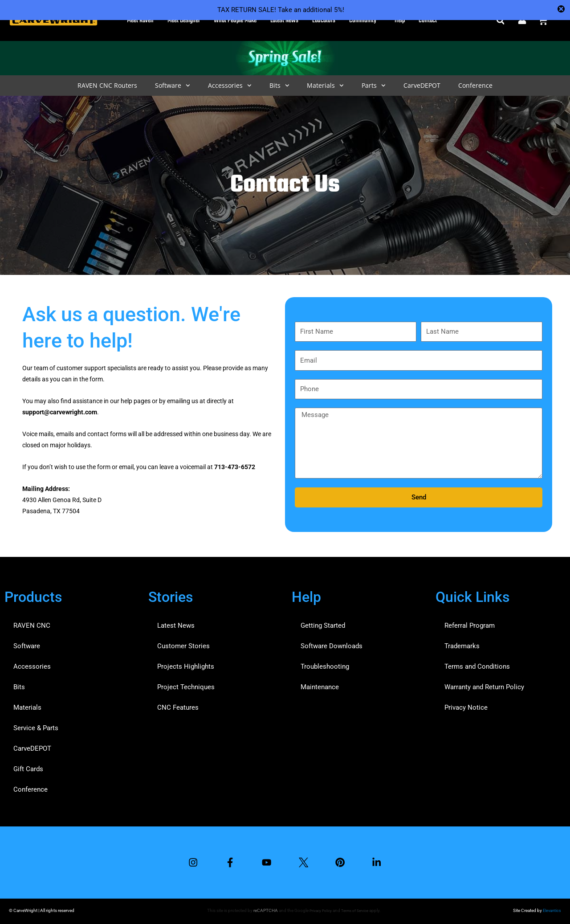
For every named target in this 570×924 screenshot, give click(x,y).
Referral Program (470, 623)
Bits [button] (279, 86)
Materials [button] (325, 86)
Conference (475, 85)
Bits (19, 685)
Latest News (284, 20)
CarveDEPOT (422, 85)
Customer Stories (183, 644)
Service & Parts (36, 726)
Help (400, 20)
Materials (27, 705)
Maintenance (320, 685)
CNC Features (178, 705)
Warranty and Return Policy (484, 685)
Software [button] (173, 86)
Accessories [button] (230, 86)
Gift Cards (28, 767)
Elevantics (551, 910)
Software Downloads (332, 644)
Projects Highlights (186, 664)
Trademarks (462, 644)
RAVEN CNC (32, 623)
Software (27, 644)
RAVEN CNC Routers (107, 85)
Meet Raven (140, 20)
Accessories (32, 664)
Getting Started (323, 623)
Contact (428, 20)
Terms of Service (356, 910)
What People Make (235, 20)
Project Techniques (186, 685)
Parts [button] (374, 86)
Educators (324, 20)
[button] (500, 21)
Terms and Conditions (477, 664)
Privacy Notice (466, 705)
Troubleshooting (325, 664)
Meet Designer (184, 20)
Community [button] (365, 20)
